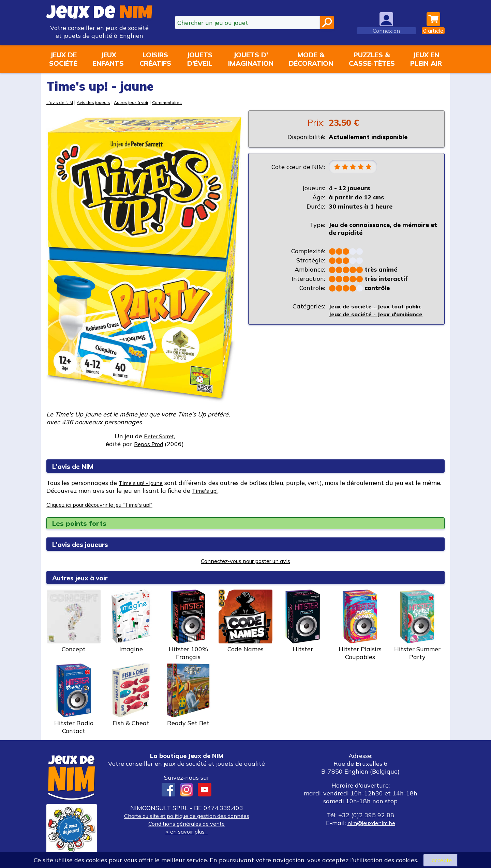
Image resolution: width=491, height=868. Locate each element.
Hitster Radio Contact (74, 699)
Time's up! (227, 491)
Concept (74, 621)
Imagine (131, 621)
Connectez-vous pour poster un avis (246, 561)
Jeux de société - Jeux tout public (378, 307)
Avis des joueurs (96, 102)
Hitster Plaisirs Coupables (360, 625)
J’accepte (440, 860)
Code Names (245, 621)
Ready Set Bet (188, 695)
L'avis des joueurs (86, 544)
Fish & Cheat (131, 695)
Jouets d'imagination (251, 59)
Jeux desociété (63, 59)
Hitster (303, 621)
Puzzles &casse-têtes (372, 59)
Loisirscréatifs (155, 59)
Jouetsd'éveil (199, 59)
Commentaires (175, 102)
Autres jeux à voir (137, 102)
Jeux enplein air (426, 59)
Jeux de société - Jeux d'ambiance (380, 315)
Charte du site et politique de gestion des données (187, 816)
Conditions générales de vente (187, 824)
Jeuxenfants (108, 59)
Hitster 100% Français (188, 625)
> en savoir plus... (187, 831)
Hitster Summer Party (417, 625)
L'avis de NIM (61, 102)
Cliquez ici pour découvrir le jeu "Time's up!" (110, 505)
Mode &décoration (311, 59)
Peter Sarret (159, 436)
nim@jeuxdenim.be (371, 823)
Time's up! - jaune (144, 483)
